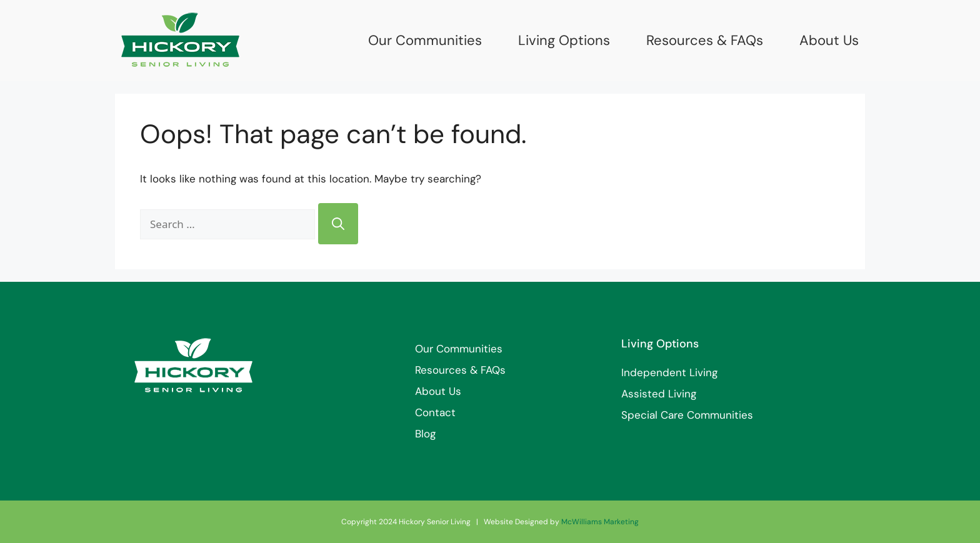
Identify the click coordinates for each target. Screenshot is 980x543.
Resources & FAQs (705, 41)
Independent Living (669, 372)
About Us (829, 41)
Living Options (564, 41)
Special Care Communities (687, 415)
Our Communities (425, 41)
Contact (435, 412)
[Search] (338, 224)
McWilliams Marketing (600, 522)
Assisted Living (659, 394)
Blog (425, 434)
